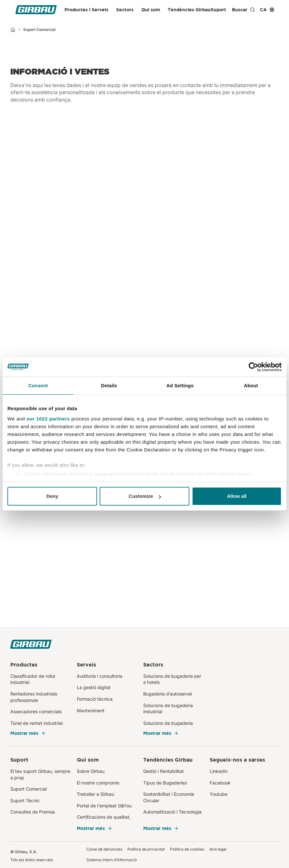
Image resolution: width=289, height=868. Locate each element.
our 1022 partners (48, 419)
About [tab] (251, 385)
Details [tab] (109, 385)
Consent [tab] (38, 385)
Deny (52, 496)
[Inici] (13, 30)
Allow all (237, 496)
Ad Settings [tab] (180, 385)
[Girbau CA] (36, 10)
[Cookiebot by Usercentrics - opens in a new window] (253, 367)
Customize (145, 496)
